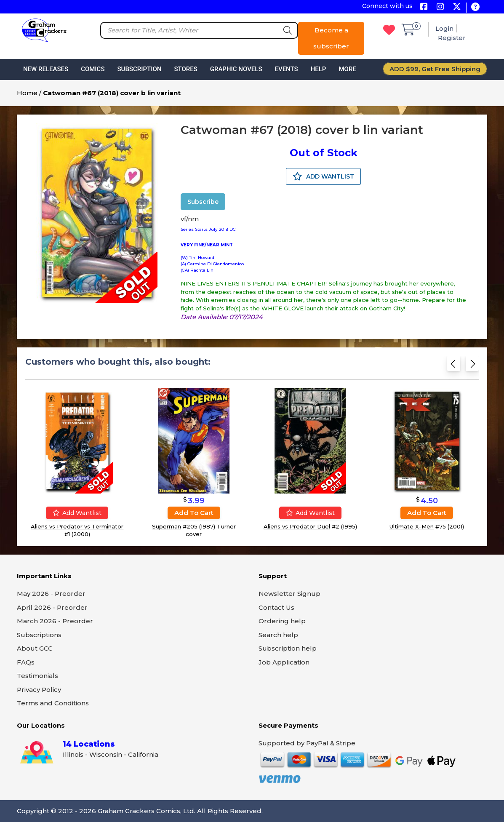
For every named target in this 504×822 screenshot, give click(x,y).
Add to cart (194, 513)
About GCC (35, 648)
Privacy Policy (39, 690)
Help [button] (319, 69)
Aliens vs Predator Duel (297, 526)
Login (444, 28)
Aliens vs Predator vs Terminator (77, 526)
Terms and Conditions (53, 703)
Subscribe (203, 202)
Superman (167, 526)
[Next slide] (472, 366)
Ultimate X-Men (412, 526)
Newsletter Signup (289, 594)
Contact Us (276, 607)
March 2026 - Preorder (55, 621)
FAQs (26, 662)
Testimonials (37, 676)
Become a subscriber (331, 38)
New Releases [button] (46, 69)
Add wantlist (77, 513)
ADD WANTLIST (323, 176)
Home (27, 93)
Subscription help (288, 648)
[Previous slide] (454, 366)
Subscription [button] (140, 69)
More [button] (347, 69)
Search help (278, 635)
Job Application (284, 662)
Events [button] (286, 69)
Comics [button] (93, 69)
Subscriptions (39, 635)
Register (452, 38)
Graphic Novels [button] (236, 69)
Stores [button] (185, 69)
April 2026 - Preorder (52, 607)
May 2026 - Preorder (51, 594)
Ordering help (282, 621)
